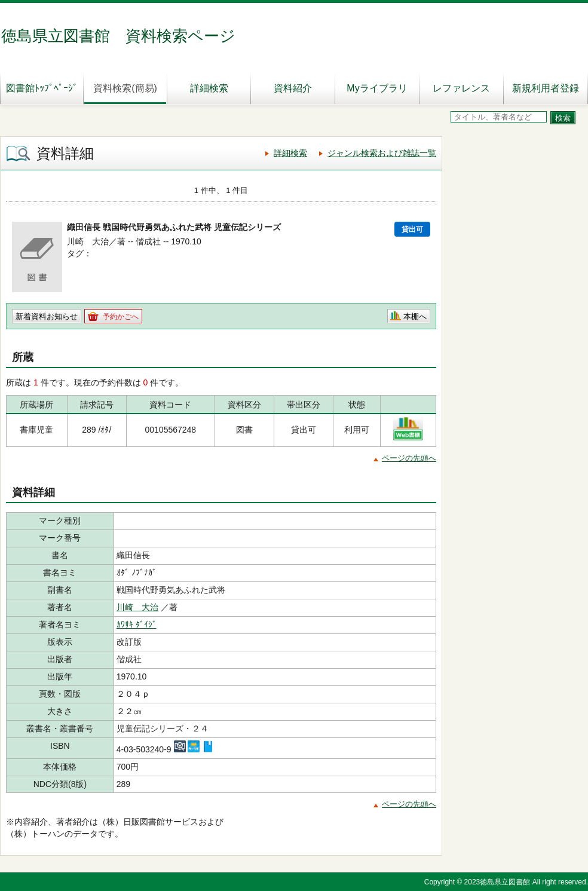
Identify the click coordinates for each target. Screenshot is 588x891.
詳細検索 (209, 88)
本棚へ (415, 316)
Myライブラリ (377, 88)
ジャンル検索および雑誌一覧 (382, 153)
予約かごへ (121, 317)
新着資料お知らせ (47, 316)
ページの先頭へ (409, 458)
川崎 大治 (137, 607)
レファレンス (461, 88)
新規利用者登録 (546, 88)
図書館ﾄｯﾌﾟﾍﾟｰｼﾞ (42, 88)
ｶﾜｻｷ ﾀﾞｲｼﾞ (137, 624)
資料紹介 (293, 88)
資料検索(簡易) (125, 88)
